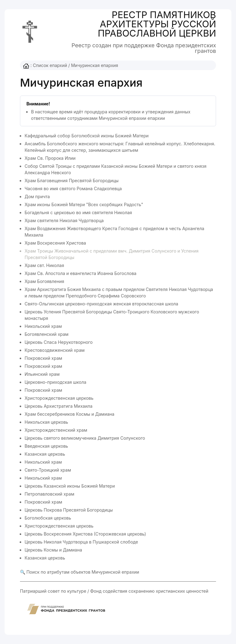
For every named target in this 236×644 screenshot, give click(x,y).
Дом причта (37, 196)
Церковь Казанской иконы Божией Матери (70, 486)
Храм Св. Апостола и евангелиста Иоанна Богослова (81, 273)
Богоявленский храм (47, 334)
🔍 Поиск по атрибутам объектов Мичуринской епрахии (80, 572)
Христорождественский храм (56, 430)
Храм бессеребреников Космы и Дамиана (69, 414)
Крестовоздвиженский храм (55, 350)
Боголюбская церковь (48, 518)
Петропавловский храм (49, 494)
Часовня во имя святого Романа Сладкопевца (73, 188)
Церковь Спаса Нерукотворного (59, 342)
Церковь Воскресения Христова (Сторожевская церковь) (85, 534)
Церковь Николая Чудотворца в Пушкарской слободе (81, 542)
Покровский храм (43, 358)
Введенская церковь (46, 446)
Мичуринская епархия (94, 65)
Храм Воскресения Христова (55, 243)
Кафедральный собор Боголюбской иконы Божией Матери (87, 136)
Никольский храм (43, 326)
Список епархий (50, 65)
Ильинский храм (42, 374)
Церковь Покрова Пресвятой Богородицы (69, 510)
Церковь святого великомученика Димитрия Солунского (85, 438)
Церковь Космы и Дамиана (53, 550)
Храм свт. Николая (44, 265)
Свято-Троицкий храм (48, 470)
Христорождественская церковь (59, 398)
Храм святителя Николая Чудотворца (64, 220)
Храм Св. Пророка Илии (50, 158)
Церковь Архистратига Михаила (59, 406)
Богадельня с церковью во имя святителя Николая (78, 212)
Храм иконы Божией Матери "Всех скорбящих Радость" (84, 204)
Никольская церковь (46, 422)
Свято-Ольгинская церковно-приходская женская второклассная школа (101, 304)
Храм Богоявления (44, 281)
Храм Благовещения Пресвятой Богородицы (72, 181)
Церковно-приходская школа (55, 382)
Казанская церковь (45, 454)
